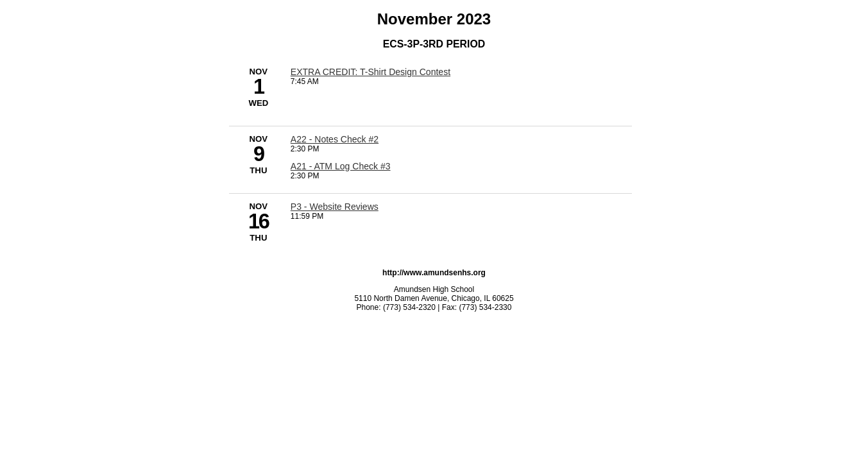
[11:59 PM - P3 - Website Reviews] (335, 207)
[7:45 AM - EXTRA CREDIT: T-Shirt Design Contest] (370, 72)
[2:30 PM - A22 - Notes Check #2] (335, 139)
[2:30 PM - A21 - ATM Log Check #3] (341, 166)
